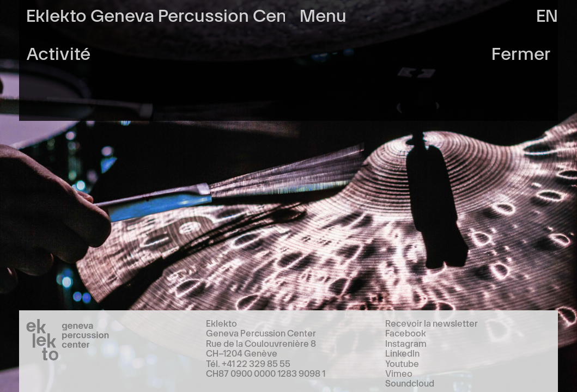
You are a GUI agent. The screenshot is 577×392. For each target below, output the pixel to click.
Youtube (402, 363)
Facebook (406, 333)
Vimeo (399, 373)
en (547, 14)
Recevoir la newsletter (432, 323)
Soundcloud (410, 383)
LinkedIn (402, 353)
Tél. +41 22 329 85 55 (248, 363)
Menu (323, 14)
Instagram (406, 343)
